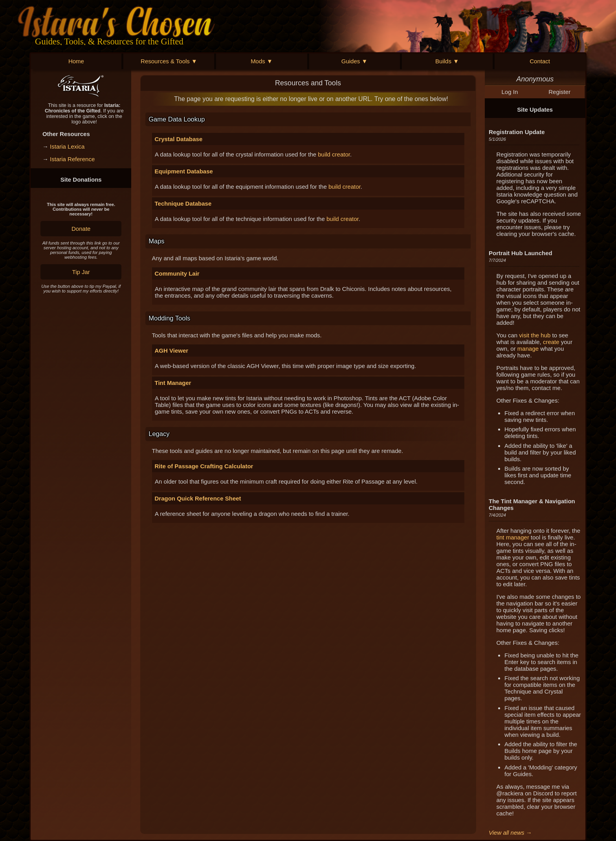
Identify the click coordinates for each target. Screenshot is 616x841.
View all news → (510, 833)
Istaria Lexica (67, 146)
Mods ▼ (262, 61)
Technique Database (183, 203)
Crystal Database (179, 139)
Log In (510, 92)
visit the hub (535, 335)
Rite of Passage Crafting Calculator (204, 466)
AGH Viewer (172, 351)
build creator (334, 154)
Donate (81, 229)
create (551, 342)
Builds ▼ (447, 61)
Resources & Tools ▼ (169, 61)
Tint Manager (173, 383)
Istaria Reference (72, 159)
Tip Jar (81, 272)
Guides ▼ (355, 61)
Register (559, 92)
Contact (540, 61)
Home (76, 61)
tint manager (513, 537)
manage (528, 349)
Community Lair (177, 273)
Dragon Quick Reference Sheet (198, 498)
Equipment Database (184, 171)
